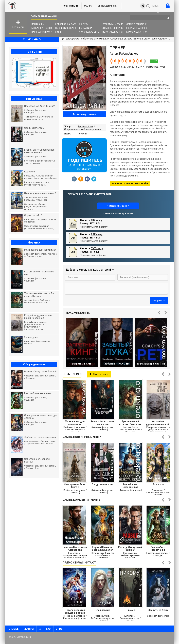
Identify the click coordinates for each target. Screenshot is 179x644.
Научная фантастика (43, 32)
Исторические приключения (118, 32)
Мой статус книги (85, 114)
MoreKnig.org (31, 6)
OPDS (59, 629)
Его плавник (103, 610)
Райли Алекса (158, 39)
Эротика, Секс (86, 127)
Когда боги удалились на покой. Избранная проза (158, 423)
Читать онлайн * (118, 206)
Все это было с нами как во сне (103, 423)
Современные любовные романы (83, 129)
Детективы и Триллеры (115, 24)
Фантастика (85, 28)
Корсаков (158, 484)
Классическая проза (138, 32)
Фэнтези (84, 24)
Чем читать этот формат (94, 227)
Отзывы (14, 629)
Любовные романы (113, 28)
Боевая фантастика (42, 28)
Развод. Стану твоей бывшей (130, 549)
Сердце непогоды (103, 484)
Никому (130, 610)
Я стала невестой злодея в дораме (75, 611)
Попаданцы (38, 24)
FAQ (48, 629)
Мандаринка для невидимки (75, 423)
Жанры (88, 6)
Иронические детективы (92, 32)
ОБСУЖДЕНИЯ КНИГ (108, 6)
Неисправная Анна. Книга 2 (75, 486)
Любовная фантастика (68, 24)
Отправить (159, 300)
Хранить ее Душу (158, 610)
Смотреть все (99, 374)
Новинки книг (71, 6)
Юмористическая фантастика (72, 28)
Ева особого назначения (158, 549)
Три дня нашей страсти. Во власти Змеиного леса (130, 423)
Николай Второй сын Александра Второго (75, 549)
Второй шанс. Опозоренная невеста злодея (130, 486)
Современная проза (137, 28)
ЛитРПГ (59, 32)
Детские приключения (138, 24)
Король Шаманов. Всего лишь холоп (103, 549)
